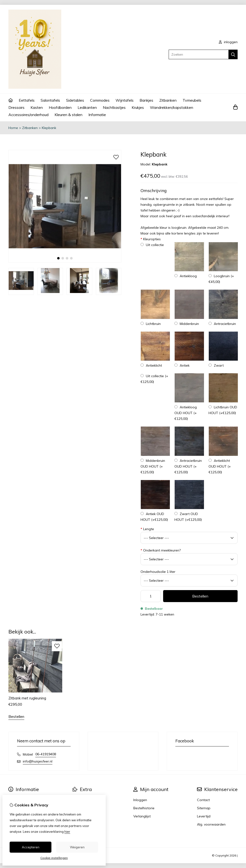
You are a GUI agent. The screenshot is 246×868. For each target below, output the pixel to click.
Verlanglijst (142, 816)
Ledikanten (87, 107)
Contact (203, 800)
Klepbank (49, 128)
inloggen (228, 42)
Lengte (147, 529)
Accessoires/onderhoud (28, 115)
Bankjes (146, 100)
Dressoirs (16, 107)
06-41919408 (46, 754)
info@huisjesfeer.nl (38, 761)
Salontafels (50, 100)
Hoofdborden (60, 107)
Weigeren (77, 847)
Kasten (37, 107)
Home (13, 128)
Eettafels (27, 100)
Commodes (100, 100)
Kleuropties (151, 239)
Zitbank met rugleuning (27, 698)
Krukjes (138, 107)
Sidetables (75, 100)
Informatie (97, 115)
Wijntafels (125, 100)
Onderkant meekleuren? (161, 550)
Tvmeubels (192, 100)
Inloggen (140, 800)
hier (67, 832)
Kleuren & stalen (68, 115)
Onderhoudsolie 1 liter (158, 572)
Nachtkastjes (114, 107)
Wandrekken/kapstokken (172, 107)
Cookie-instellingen (54, 858)
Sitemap (204, 808)
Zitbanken (168, 100)
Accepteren (31, 847)
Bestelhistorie (144, 808)
